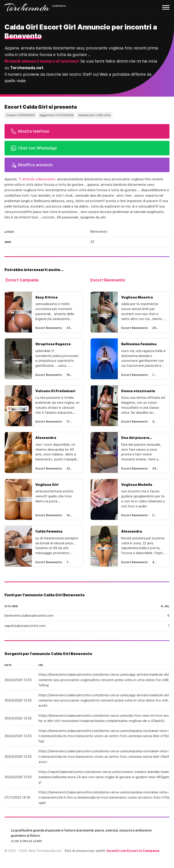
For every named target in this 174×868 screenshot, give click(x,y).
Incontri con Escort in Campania (133, 851)
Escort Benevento (108, 280)
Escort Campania (22, 280)
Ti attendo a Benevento (37, 179)
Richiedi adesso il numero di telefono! (42, 61)
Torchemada (27, 7)
